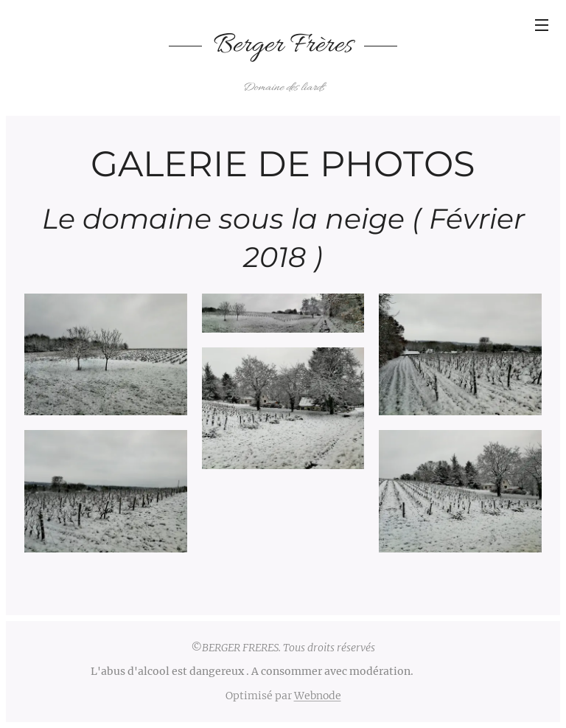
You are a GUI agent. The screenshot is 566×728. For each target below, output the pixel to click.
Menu (542, 25)
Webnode (318, 696)
